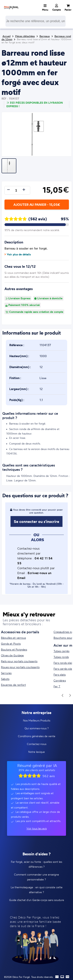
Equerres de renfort (13, 685)
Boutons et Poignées (14, 649)
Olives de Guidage (12, 655)
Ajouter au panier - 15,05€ (37, 205)
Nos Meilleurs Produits (37, 720)
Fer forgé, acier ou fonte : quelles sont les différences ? (36, 864)
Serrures (6, 673)
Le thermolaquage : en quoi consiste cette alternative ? (37, 890)
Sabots (5, 679)
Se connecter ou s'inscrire (36, 521)
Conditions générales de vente (37, 736)
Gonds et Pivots (11, 644)
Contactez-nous (37, 744)
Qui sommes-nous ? (37, 728)
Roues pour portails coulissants (20, 667)
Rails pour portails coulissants (19, 661)
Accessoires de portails (20, 632)
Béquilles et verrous (13, 638)
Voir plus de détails (18, 254)
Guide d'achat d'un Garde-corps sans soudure (37, 900)
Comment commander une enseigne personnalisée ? (36, 877)
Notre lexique (36, 752)
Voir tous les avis (37, 828)
